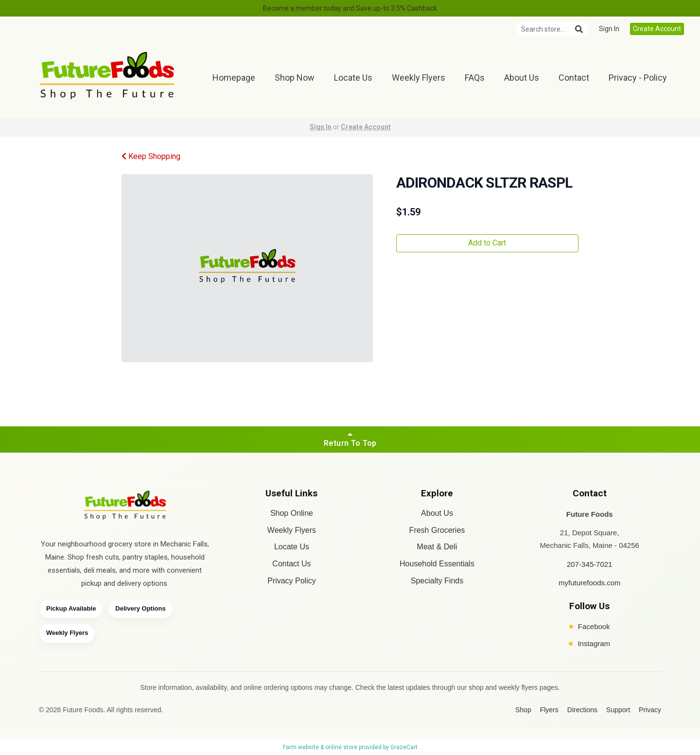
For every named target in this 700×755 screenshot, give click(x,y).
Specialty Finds (437, 581)
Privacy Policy (292, 581)
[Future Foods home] (125, 507)
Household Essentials (437, 564)
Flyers (549, 710)
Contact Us (291, 564)
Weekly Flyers (419, 78)
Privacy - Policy (638, 78)
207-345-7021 (589, 564)
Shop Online (292, 513)
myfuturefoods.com (590, 583)
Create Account (657, 29)
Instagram (589, 643)
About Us (522, 78)
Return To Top (350, 439)
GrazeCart (404, 747)
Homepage (234, 78)
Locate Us (353, 78)
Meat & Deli (437, 547)
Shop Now (295, 78)
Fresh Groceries (437, 530)
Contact (574, 78)
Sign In (609, 29)
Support (618, 710)
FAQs (475, 78)
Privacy (650, 710)
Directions (582, 710)
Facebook (590, 626)
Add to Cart (487, 243)
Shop (523, 710)
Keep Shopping (151, 156)
